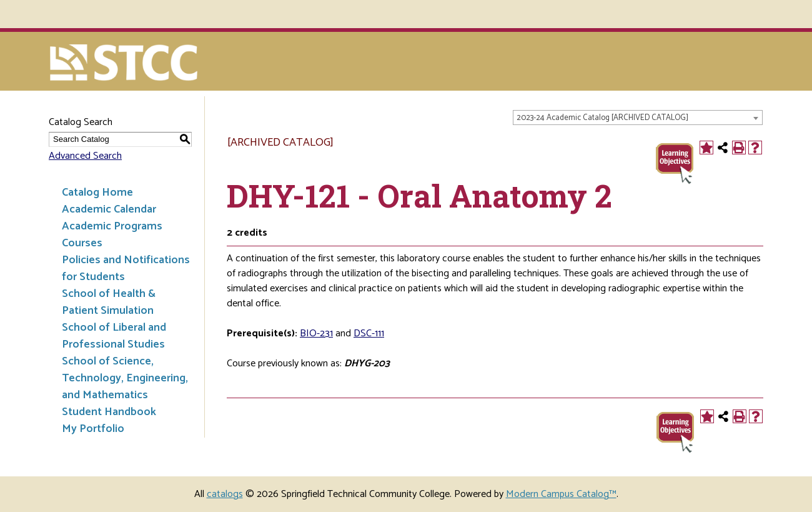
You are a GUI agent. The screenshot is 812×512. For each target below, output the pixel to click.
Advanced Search (85, 156)
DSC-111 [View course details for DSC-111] (369, 334)
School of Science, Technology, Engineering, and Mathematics (125, 378)
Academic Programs (112, 226)
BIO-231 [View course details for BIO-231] (316, 334)
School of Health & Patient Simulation (109, 302)
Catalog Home (97, 193)
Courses (82, 243)
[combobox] (638, 118)
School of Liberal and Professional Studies (114, 336)
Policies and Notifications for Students (126, 269)
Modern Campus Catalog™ (561, 494)
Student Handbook (109, 412)
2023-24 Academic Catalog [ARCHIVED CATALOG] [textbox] (602, 118)
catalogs (225, 494)
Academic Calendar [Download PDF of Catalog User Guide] (109, 209)
